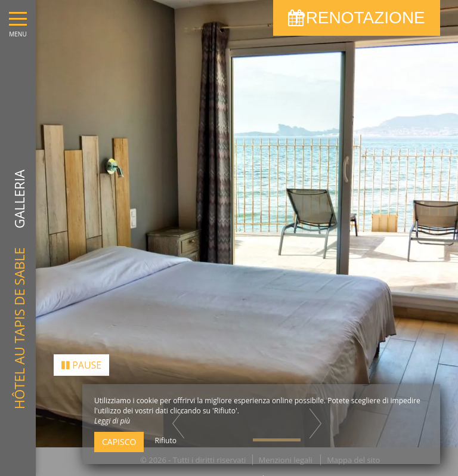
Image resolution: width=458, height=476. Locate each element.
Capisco (119, 442)
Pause (81, 360)
